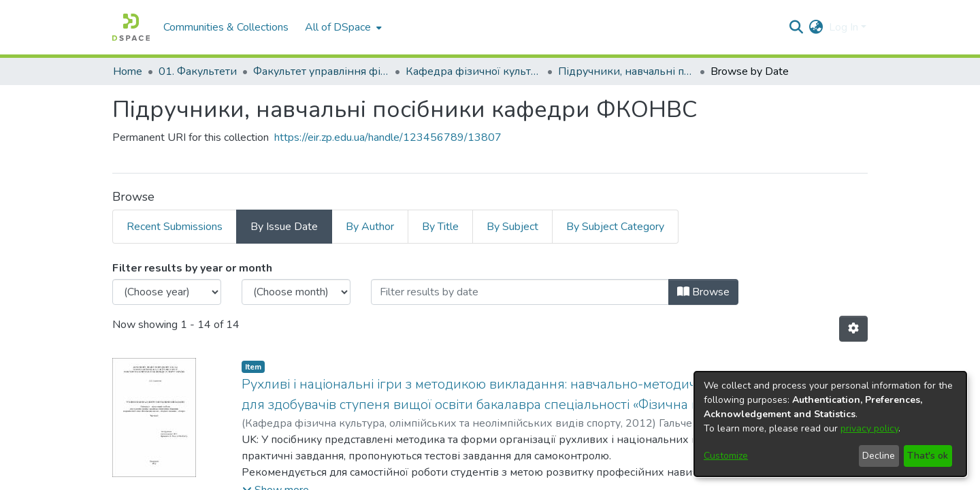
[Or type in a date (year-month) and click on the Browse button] (520, 292)
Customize (726, 456)
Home (128, 71)
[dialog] (830, 424)
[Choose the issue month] (296, 292)
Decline (879, 456)
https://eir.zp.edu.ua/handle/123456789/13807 (388, 137)
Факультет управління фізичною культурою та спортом (321, 71)
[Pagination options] (853, 329)
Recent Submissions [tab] (175, 227)
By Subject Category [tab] (615, 227)
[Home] (131, 27)
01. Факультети (198, 71)
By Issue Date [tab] (284, 227)
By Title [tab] (440, 227)
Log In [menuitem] (844, 27)
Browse (703, 292)
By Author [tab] (370, 227)
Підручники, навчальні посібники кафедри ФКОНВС (626, 71)
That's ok (928, 456)
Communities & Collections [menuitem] (226, 27)
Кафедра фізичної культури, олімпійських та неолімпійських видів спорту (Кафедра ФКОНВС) (474, 71)
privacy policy (869, 428)
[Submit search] (797, 27)
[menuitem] (342, 27)
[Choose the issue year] (167, 292)
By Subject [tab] (512, 227)
